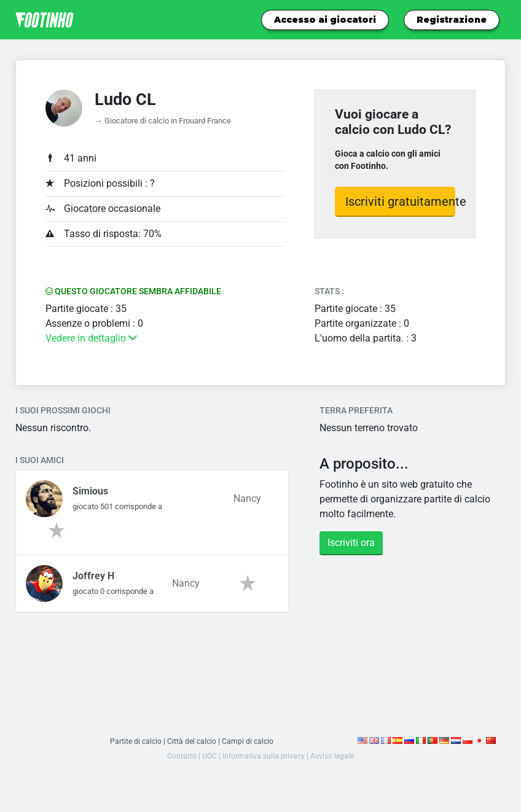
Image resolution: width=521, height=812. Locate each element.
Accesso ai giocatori (325, 20)
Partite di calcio (134, 741)
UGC (207, 756)
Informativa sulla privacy (263, 756)
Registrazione (452, 20)
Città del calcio (192, 741)
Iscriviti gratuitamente (401, 201)
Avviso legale (334, 756)
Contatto (179, 756)
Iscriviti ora (351, 543)
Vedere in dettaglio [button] (91, 338)
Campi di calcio (249, 741)
